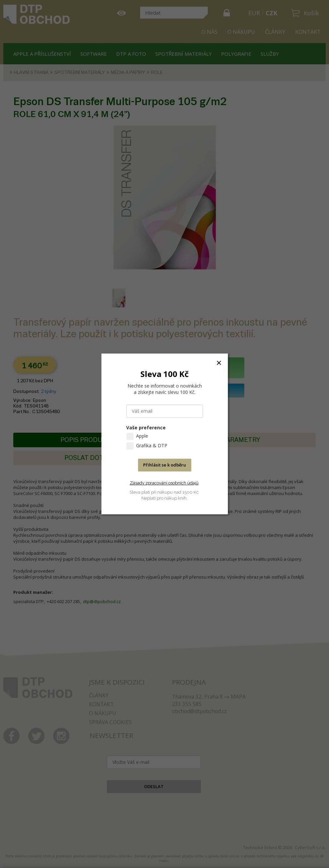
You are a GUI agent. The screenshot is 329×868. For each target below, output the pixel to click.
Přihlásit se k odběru (164, 465)
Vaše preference (146, 428)
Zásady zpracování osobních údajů (164, 483)
